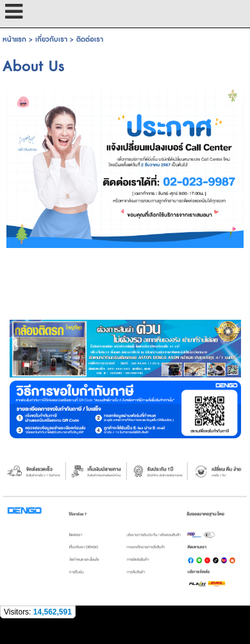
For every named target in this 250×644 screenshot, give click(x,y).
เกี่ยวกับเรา (51, 39)
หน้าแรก (14, 39)
